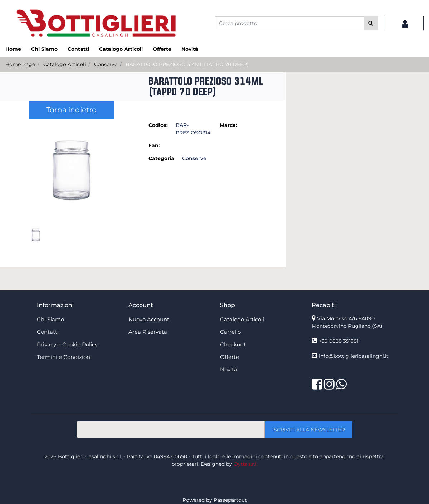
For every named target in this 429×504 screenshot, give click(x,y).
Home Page (20, 64)
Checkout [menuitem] (233, 344)
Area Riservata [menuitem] (148, 332)
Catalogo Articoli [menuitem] (121, 49)
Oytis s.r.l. (246, 464)
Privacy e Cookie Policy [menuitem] (67, 344)
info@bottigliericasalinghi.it (354, 356)
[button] (371, 23)
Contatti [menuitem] (78, 49)
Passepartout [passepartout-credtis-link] (230, 500)
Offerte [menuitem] (162, 49)
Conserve (106, 64)
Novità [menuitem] (190, 49)
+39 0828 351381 (339, 341)
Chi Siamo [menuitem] (44, 49)
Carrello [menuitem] (230, 332)
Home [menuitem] (13, 49)
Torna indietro (71, 110)
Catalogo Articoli (65, 64)
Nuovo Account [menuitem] (149, 319)
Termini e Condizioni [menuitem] (64, 357)
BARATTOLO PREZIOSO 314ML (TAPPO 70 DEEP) (187, 64)
